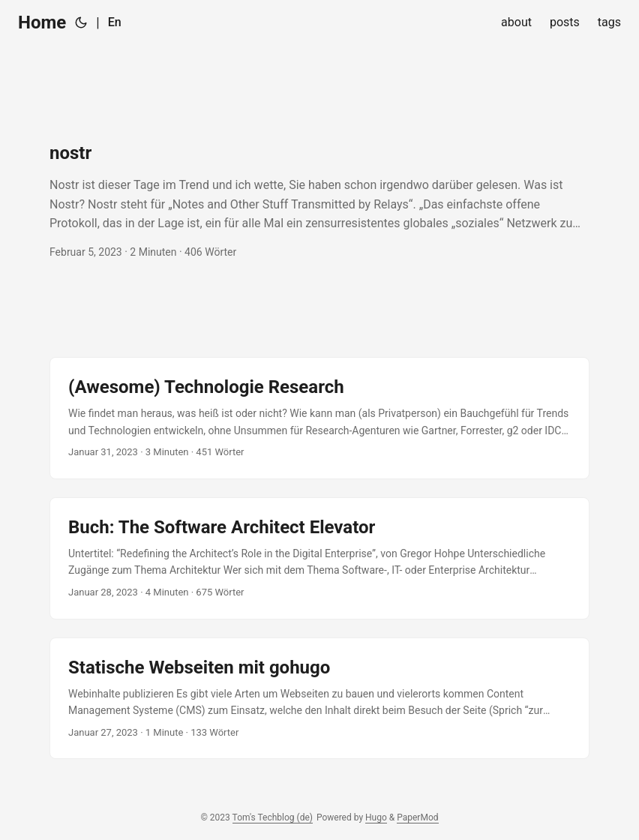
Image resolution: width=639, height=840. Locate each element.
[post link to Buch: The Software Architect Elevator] (319, 558)
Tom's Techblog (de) (273, 817)
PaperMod (417, 817)
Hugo (376, 817)
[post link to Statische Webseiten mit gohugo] (319, 699)
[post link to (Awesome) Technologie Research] (319, 418)
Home (42, 22)
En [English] (115, 22)
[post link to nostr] (319, 201)
